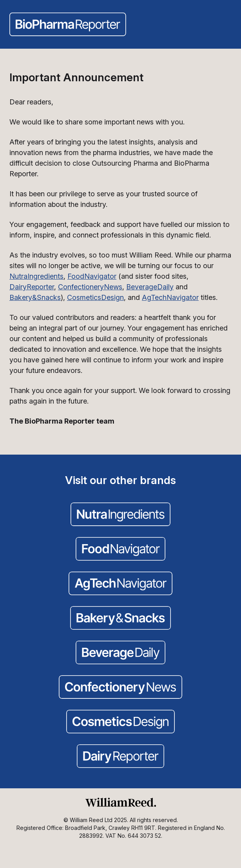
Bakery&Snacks (35, 297)
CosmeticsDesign (95, 297)
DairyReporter (32, 287)
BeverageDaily (150, 287)
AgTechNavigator (170, 297)
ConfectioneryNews (90, 287)
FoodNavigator (92, 276)
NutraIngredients (36, 276)
